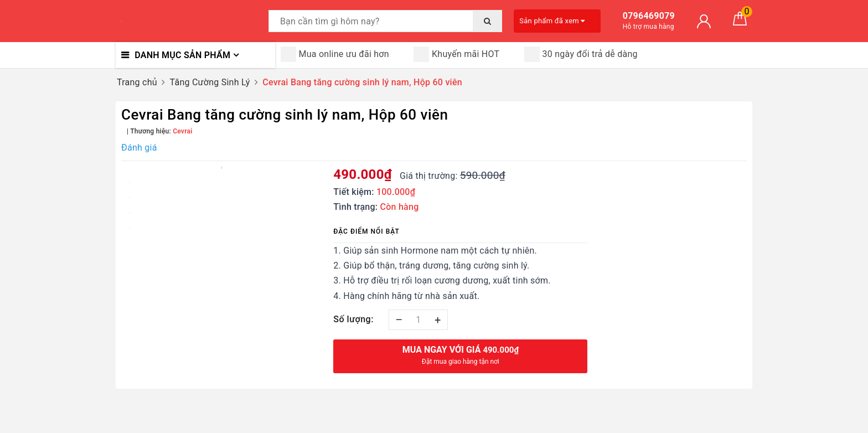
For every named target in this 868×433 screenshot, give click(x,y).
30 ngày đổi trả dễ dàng (581, 54)
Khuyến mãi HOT (456, 54)
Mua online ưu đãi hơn (335, 54)
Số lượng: (353, 319)
